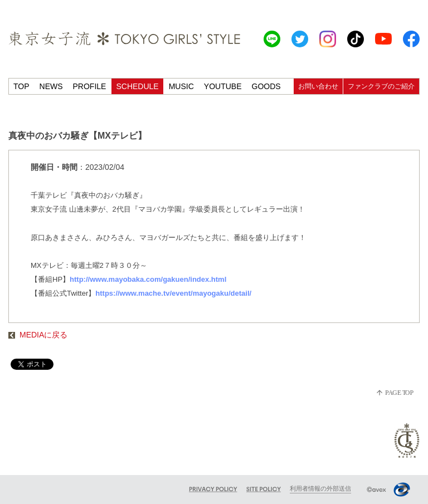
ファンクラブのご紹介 (381, 86)
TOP (21, 86)
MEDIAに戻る (38, 335)
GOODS (266, 86)
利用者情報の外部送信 (320, 488)
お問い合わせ (318, 86)
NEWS (51, 86)
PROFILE (90, 86)
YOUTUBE (223, 86)
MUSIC (181, 86)
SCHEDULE (137, 86)
